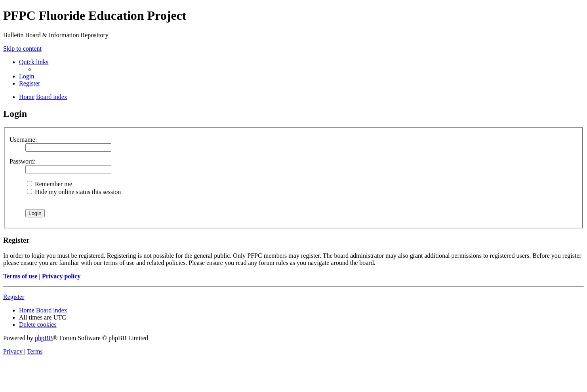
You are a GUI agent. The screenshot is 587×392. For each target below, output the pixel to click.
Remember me (50, 184)
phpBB (44, 338)
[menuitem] (27, 76)
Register (14, 297)
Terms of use (20, 276)
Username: (23, 140)
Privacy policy (61, 276)
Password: (23, 161)
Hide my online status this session (74, 192)
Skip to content (22, 49)
